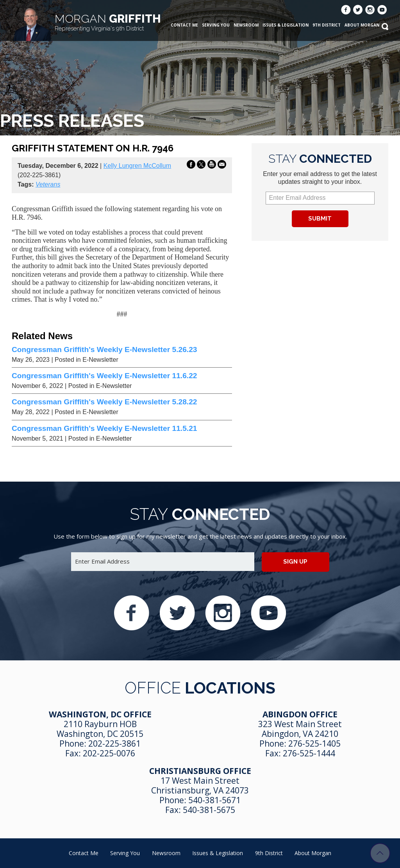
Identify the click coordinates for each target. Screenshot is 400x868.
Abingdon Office (300, 714)
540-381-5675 (209, 810)
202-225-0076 (109, 753)
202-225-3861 (114, 743)
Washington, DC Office (100, 714)
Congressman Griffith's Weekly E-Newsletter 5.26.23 (104, 350)
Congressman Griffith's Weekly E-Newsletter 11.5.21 (104, 428)
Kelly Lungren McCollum (137, 166)
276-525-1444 (309, 753)
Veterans (48, 184)
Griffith (108, 22)
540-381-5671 (214, 800)
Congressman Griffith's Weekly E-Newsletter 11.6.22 (104, 376)
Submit (320, 219)
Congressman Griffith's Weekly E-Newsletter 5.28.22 (104, 402)
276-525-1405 (314, 743)
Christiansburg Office (200, 771)
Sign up (295, 562)
